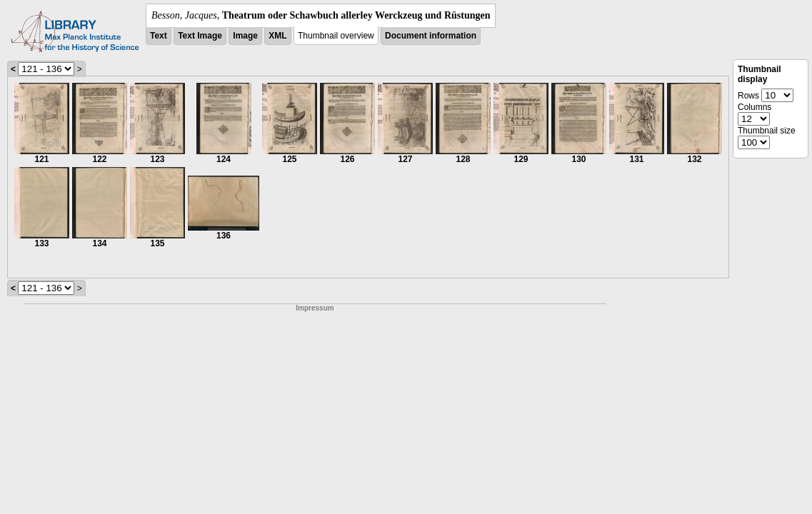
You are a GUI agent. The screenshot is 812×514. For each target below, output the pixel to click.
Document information (431, 36)
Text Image (200, 36)
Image (245, 36)
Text (159, 36)
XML (277, 36)
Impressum (315, 308)
